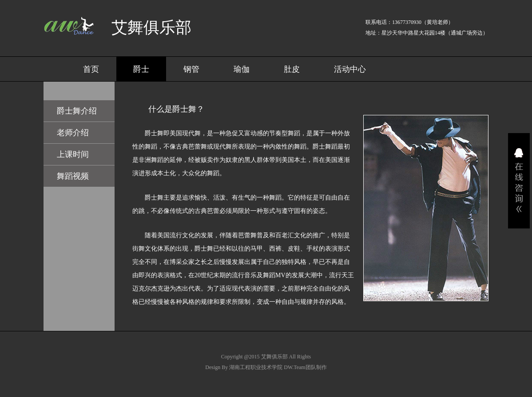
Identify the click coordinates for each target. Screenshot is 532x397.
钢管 (191, 69)
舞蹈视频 (73, 176)
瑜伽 (242, 69)
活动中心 (350, 69)
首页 (91, 69)
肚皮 (292, 69)
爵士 (141, 69)
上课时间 (73, 154)
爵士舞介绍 (77, 111)
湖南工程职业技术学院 (256, 367)
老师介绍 (73, 133)
